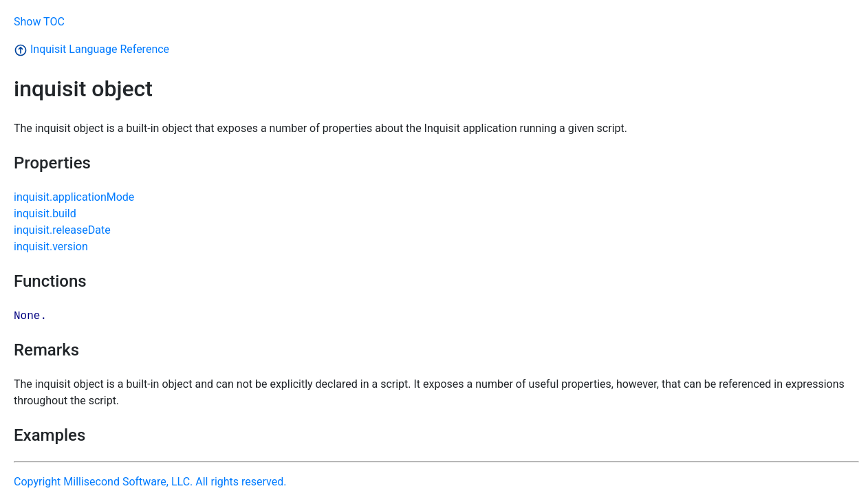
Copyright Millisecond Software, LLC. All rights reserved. (150, 482)
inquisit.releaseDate (62, 230)
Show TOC (39, 22)
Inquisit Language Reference (91, 49)
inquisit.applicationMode (74, 197)
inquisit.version (51, 246)
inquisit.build (45, 213)
